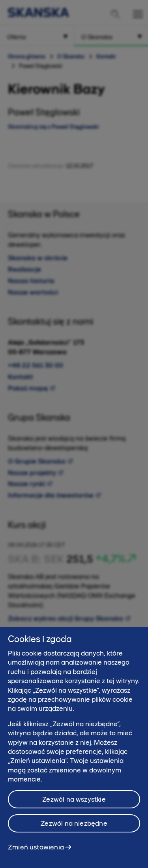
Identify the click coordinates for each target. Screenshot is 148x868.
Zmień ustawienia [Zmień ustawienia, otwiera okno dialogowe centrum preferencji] (36, 850)
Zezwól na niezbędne (74, 827)
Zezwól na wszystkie (74, 802)
